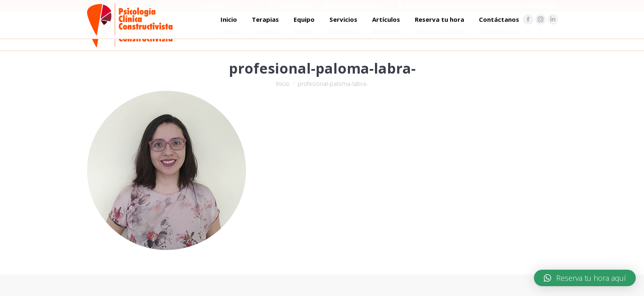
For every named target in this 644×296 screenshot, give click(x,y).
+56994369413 (296, 6)
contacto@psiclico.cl (359, 6)
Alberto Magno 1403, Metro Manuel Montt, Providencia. (482, 6)
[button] (585, 278)
